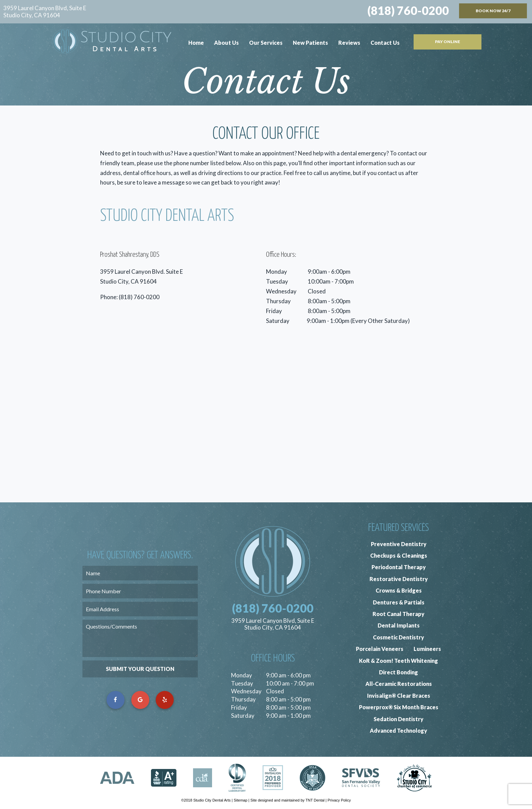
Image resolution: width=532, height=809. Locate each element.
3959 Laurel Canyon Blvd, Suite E (45, 12)
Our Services (266, 43)
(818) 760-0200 (408, 11)
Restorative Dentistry (399, 579)
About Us (226, 43)
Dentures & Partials (399, 602)
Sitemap (241, 800)
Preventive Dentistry (399, 544)
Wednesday (281, 291)
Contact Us (385, 43)
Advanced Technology (398, 730)
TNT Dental (315, 800)
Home (196, 43)
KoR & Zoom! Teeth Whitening (398, 661)
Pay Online (448, 42)
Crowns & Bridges (399, 590)
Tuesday (277, 281)
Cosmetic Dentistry (398, 637)
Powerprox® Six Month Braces (399, 707)
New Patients (310, 43)
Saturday (278, 321)
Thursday (278, 301)
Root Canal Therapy (398, 614)
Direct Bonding (398, 672)
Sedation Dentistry (398, 719)
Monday (277, 272)
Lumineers (427, 649)
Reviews (349, 43)
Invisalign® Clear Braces (399, 696)
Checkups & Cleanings (399, 555)
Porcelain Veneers (380, 649)
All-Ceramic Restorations (399, 684)
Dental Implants (399, 625)
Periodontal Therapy (399, 567)
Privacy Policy (339, 800)
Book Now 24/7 (493, 11)
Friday (274, 311)
